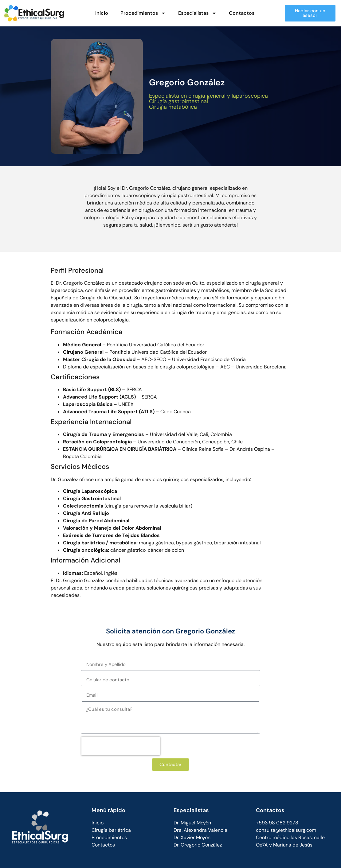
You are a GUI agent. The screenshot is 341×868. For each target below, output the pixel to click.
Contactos (242, 13)
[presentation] (121, 746)
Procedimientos (143, 13)
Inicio (102, 13)
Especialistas (197, 13)
